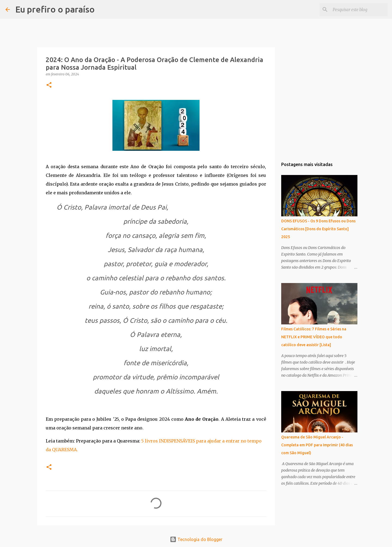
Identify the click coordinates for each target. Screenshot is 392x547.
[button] (49, 85)
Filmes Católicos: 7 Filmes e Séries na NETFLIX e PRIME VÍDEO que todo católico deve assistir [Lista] (314, 337)
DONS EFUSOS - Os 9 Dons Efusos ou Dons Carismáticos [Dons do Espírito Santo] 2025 (318, 229)
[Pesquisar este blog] (359, 10)
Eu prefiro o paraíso (55, 9)
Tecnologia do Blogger (196, 539)
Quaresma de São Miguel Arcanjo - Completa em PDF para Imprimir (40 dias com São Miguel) (317, 445)
